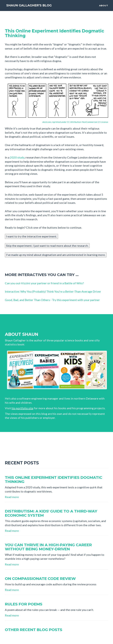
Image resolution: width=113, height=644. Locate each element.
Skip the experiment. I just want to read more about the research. (47, 246)
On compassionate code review (40, 579)
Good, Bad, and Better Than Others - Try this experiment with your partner (52, 300)
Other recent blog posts (34, 630)
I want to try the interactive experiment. (31, 236)
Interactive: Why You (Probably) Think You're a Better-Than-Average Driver (53, 291)
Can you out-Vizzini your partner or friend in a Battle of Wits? (44, 283)
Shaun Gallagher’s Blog (36, 8)
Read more (12, 497)
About (104, 8)
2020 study (17, 157)
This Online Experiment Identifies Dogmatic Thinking (54, 33)
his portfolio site (22, 408)
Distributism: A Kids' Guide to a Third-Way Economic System (51, 513)
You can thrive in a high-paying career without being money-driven (48, 547)
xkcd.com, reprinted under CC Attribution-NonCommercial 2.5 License (75, 122)
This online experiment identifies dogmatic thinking (54, 480)
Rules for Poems (24, 604)
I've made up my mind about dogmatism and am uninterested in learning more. (56, 255)
